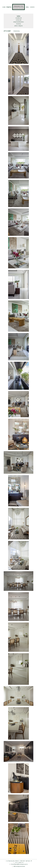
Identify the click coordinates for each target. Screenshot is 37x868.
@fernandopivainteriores (18, 866)
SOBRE (4, 7)
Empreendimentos (19, 22)
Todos (19, 16)
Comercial (18, 20)
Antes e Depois (18, 26)
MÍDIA (27, 7)
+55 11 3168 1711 (18, 863)
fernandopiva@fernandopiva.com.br (18, 864)
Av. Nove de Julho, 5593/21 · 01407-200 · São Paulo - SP (18, 861)
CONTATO (32, 7)
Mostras (19, 24)
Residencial (19, 18)
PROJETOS (9, 7)
